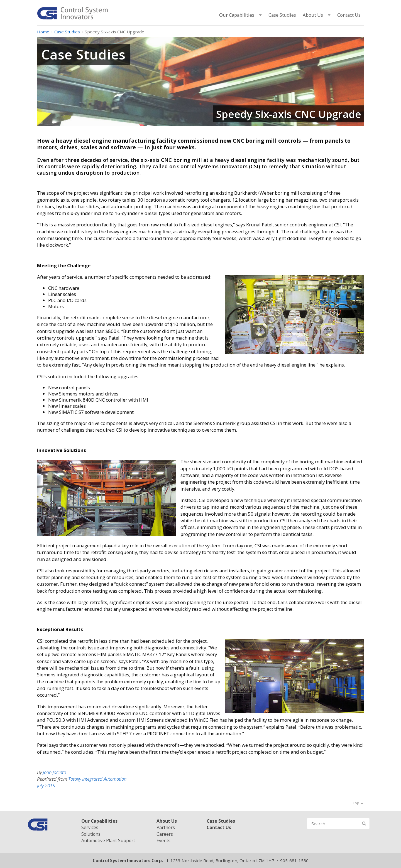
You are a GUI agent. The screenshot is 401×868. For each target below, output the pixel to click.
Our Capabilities (237, 15)
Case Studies (282, 15)
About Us (313, 15)
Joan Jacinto (54, 772)
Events (163, 840)
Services (90, 827)
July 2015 (46, 786)
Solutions (91, 834)
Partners (166, 827)
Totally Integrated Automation (97, 779)
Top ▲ (358, 803)
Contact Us (349, 15)
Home (43, 32)
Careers (165, 834)
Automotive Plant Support (108, 840)
